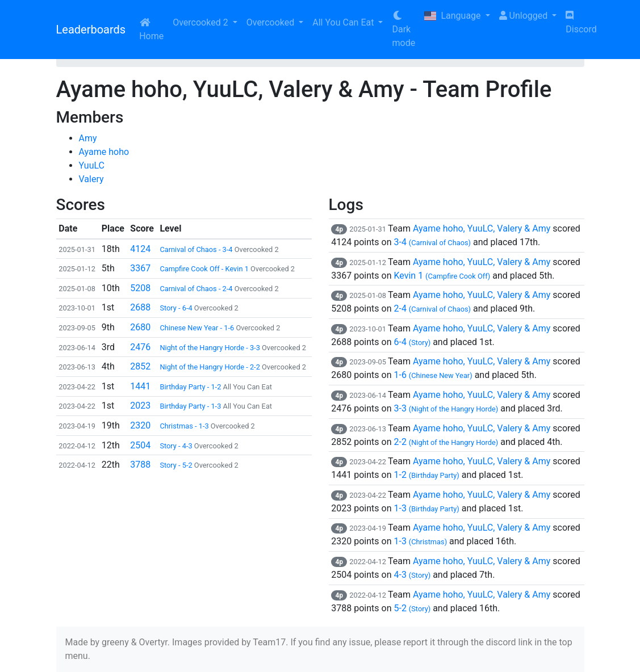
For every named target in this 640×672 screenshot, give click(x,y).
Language (453, 16)
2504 (140, 445)
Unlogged (525, 16)
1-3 (426, 508)
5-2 (412, 608)
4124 (140, 249)
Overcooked (271, 22)
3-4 (432, 242)
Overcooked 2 (201, 22)
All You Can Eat (344, 22)
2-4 (432, 308)
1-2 (426, 475)
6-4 (412, 342)
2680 (140, 327)
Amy (88, 138)
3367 (140, 268)
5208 (140, 288)
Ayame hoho (104, 152)
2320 (140, 425)
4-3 (412, 575)
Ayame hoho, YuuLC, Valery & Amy (482, 228)
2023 (140, 406)
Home (151, 30)
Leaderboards (91, 30)
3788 (140, 465)
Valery (91, 179)
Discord (581, 23)
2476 (140, 347)
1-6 (433, 375)
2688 (140, 307)
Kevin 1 (442, 276)
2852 (140, 366)
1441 (140, 386)
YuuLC (92, 165)
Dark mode (403, 30)
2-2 (446, 442)
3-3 (446, 408)
